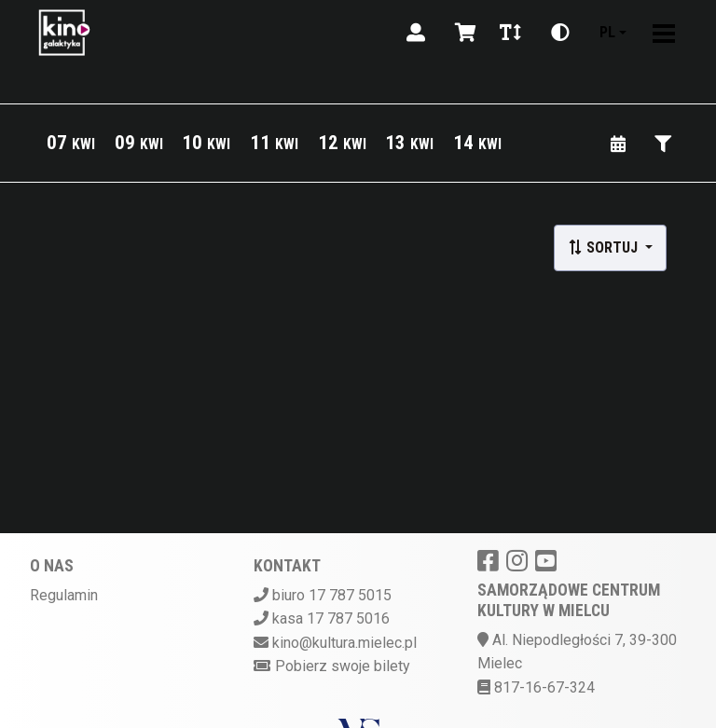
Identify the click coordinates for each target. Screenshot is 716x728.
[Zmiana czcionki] (510, 33)
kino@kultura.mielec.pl (344, 643)
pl (607, 32)
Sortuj (605, 247)
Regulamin (64, 595)
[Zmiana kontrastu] (560, 33)
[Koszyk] (462, 33)
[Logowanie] (416, 33)
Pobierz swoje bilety (343, 666)
